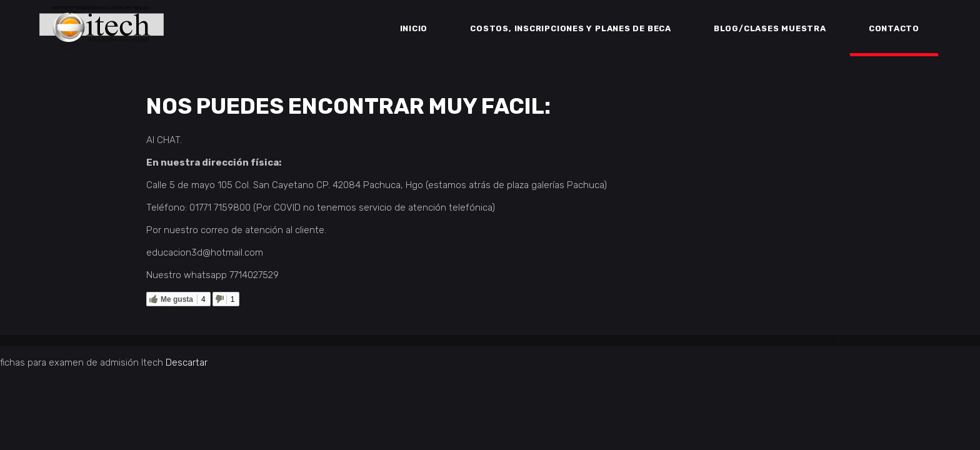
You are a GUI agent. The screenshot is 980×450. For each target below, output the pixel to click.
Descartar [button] (187, 362)
